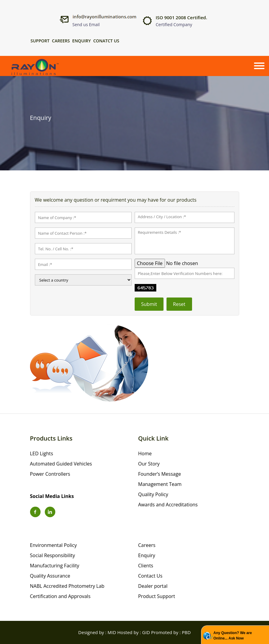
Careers (61, 41)
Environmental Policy (53, 545)
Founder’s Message (160, 474)
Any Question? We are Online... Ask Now (233, 636)
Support (40, 41)
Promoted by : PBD (171, 632)
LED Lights (42, 453)
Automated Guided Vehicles (61, 464)
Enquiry (81, 41)
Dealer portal (153, 586)
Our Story (149, 464)
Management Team (160, 484)
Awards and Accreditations (168, 505)
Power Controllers (50, 474)
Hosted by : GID (133, 632)
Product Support (157, 596)
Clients (146, 566)
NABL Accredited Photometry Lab (67, 586)
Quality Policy (153, 494)
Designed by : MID (97, 632)
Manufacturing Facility (55, 566)
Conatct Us (106, 41)
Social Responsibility (53, 555)
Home (145, 453)
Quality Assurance (50, 576)
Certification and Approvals (60, 596)
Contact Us (150, 576)
